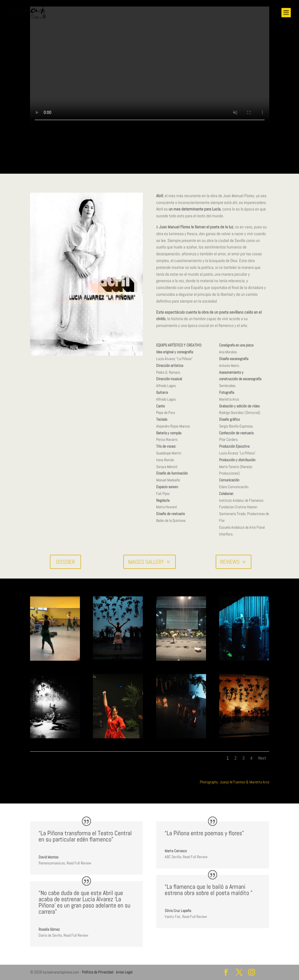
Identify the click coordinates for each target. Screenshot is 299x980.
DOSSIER (65, 562)
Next (262, 758)
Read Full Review (79, 863)
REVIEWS (230, 562)
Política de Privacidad (97, 972)
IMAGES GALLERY (146, 562)
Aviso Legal (124, 972)
